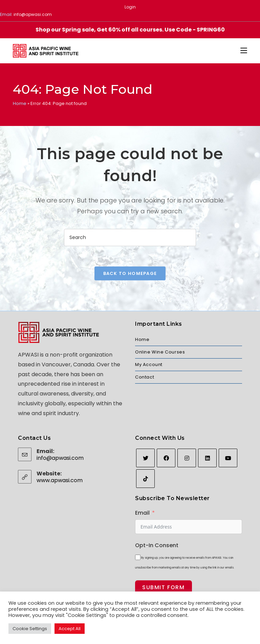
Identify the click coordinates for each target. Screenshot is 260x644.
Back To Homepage (130, 273)
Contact (145, 377)
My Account (149, 364)
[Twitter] (145, 458)
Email (142, 513)
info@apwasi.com (33, 14)
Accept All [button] (70, 629)
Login (130, 7)
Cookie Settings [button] (30, 629)
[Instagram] (187, 458)
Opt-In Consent (157, 545)
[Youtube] (228, 458)
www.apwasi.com (60, 480)
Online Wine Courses (160, 352)
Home (20, 103)
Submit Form (164, 587)
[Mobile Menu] (244, 51)
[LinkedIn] (207, 458)
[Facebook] (166, 458)
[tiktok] (145, 479)
